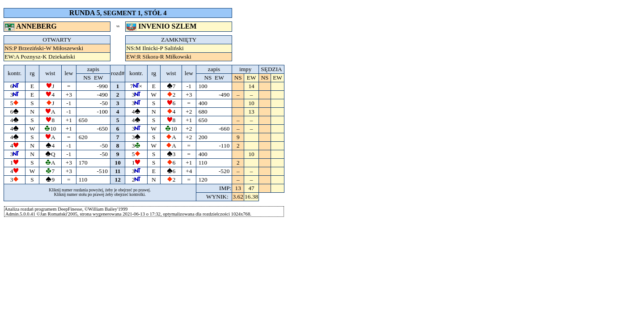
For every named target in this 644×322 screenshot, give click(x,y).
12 (118, 180)
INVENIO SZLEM (162, 26)
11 (118, 171)
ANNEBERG (32, 26)
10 (118, 163)
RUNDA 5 (85, 13)
